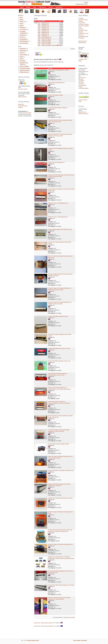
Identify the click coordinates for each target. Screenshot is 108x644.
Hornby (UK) (21, 104)
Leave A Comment (24, 66)
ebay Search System (25, 70)
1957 (39, 23)
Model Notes (23, 51)
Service (51, 7)
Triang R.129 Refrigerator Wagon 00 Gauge (58, 316)
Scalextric (20, 107)
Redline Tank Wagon (46, 39)
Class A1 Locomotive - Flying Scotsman (83, 20)
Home (22, 7)
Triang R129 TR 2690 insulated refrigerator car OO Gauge (61, 585)
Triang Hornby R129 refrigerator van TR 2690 (58, 70)
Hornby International (23, 106)
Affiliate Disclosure (24, 72)
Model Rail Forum (83, 112)
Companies (23, 35)
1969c (39, 37)
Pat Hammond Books (25, 68)
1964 (39, 34)
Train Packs (83, 78)
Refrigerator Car (45, 23)
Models (28, 7)
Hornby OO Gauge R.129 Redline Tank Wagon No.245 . (61, 544)
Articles (22, 53)
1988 (39, 41)
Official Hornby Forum (83, 114)
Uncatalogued (23, 39)
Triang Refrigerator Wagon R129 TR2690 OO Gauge (60, 229)
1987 (39, 39)
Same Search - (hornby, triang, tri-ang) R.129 (44, 623)
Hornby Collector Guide (33, 641)
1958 (39, 24)
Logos (21, 57)
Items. (87, 72)
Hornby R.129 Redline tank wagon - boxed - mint (59, 361)
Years (35, 7)
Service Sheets (23, 55)
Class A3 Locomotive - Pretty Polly (49, 45)
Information (59, 7)
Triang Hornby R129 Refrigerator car (56, 83)
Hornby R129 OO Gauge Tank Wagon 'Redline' (59, 444)
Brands (22, 26)
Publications (42, 7)
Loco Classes (23, 29)
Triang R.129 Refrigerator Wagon (56, 95)
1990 (39, 44)
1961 (39, 29)
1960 (39, 28)
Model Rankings (24, 41)
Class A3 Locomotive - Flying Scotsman (83, 30)
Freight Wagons (85, 88)
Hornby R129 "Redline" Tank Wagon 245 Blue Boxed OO (61, 471)
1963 (39, 33)
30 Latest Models (24, 43)
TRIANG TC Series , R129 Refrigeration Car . (58, 203)
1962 (39, 31)
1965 (39, 36)
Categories (22, 27)
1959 (39, 26)
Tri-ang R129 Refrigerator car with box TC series (59, 348)
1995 (39, 45)
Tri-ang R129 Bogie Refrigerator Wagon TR (58, 108)
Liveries (22, 37)
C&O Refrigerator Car (47, 37)
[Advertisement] (54, 633)
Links (21, 59)
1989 (39, 42)
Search (22, 19)
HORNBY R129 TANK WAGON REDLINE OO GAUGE (60, 498)
